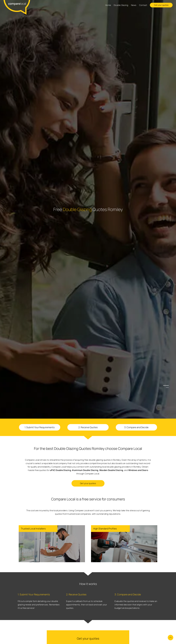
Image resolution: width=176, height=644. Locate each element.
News (134, 5)
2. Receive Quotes (88, 427)
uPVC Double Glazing (60, 470)
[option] (88, 322)
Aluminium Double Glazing (85, 470)
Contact (143, 5)
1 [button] (167, 385)
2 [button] (167, 387)
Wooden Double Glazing (111, 470)
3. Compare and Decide (136, 427)
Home (108, 5)
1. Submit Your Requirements (40, 427)
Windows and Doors (138, 470)
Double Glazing (121, 5)
